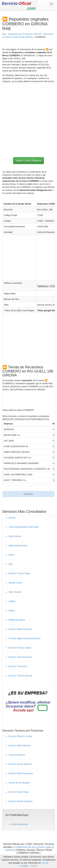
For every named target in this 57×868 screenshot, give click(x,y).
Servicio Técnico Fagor (19, 573)
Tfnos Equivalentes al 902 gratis (24, 527)
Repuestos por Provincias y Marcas (25, 34)
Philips (12, 611)
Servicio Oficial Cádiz (19, 792)
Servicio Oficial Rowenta (20, 629)
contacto (10, 850)
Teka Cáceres (15, 592)
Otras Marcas (15, 536)
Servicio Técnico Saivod (20, 648)
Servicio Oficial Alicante (20, 746)
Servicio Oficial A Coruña (20, 736)
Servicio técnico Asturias (20, 764)
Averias (12, 518)
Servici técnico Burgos (19, 783)
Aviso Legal (45, 847)
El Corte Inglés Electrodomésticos (24, 638)
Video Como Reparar (28, 160)
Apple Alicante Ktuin (18, 546)
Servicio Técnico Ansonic (20, 657)
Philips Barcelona (17, 620)
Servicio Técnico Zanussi (20, 676)
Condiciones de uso (25, 847)
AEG (11, 564)
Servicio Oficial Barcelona (21, 773)
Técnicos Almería (17, 755)
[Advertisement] (28, 119)
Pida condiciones (20, 824)
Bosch (11, 555)
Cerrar (34, 866)
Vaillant (12, 601)
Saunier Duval (15, 583)
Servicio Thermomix (18, 666)
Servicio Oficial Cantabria (20, 801)
